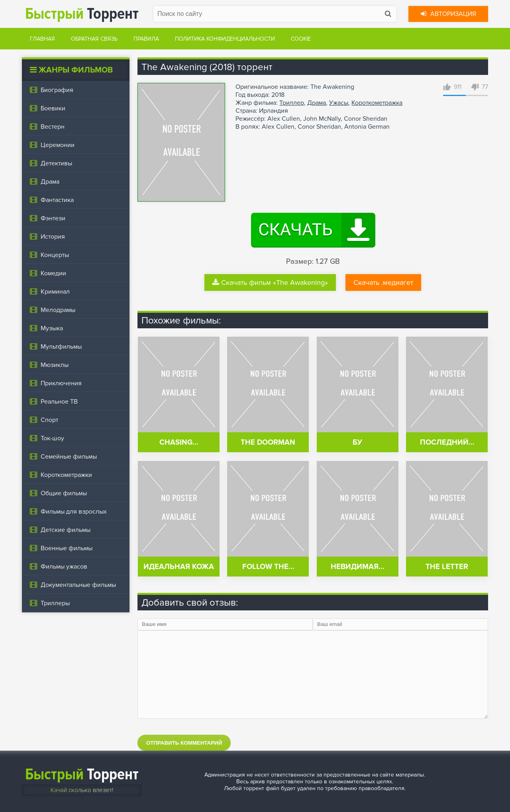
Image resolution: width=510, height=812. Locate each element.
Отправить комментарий (184, 743)
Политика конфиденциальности (225, 39)
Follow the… (268, 567)
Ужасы (339, 103)
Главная (42, 39)
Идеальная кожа (179, 567)
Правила (146, 39)
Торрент (82, 14)
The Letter (447, 567)
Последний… (447, 442)
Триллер (292, 103)
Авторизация (448, 14)
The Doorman (268, 442)
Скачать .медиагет (383, 282)
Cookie (301, 39)
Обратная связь (94, 39)
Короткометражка (377, 103)
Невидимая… (357, 567)
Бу (357, 442)
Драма (317, 103)
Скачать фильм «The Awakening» (270, 282)
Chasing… (179, 442)
